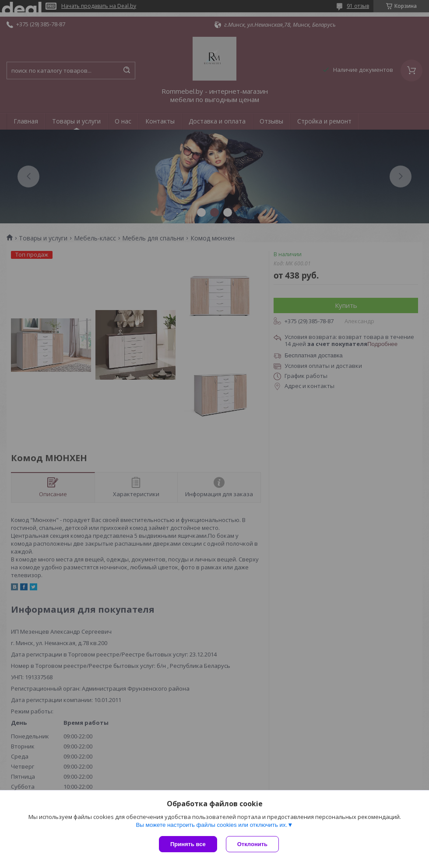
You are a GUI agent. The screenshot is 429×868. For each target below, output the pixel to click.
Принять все (188, 844)
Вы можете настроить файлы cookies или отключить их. (211, 825)
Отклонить (252, 844)
